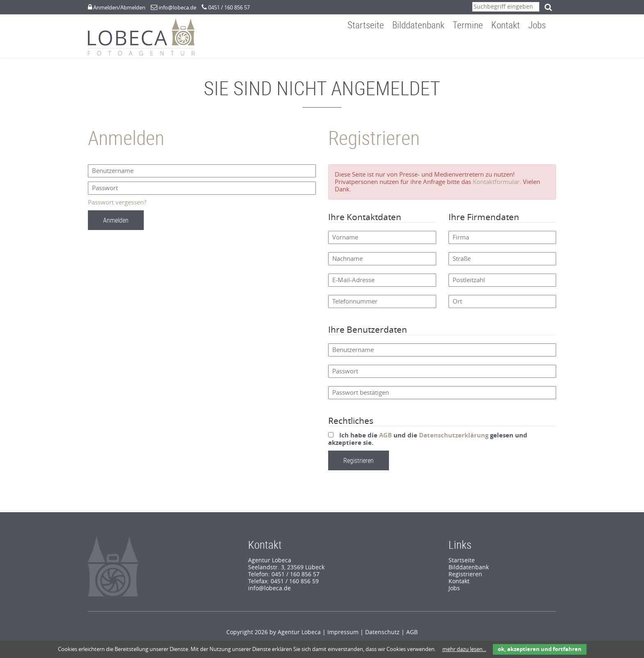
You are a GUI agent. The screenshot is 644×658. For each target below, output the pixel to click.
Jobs (543, 47)
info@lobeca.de (177, 8)
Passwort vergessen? (117, 207)
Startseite (372, 47)
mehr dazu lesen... (464, 649)
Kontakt (512, 47)
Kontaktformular (496, 186)
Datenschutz (382, 636)
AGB (385, 439)
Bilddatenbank (424, 47)
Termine (474, 47)
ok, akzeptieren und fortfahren (540, 649)
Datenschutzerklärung (454, 439)
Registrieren (465, 579)
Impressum (343, 636)
